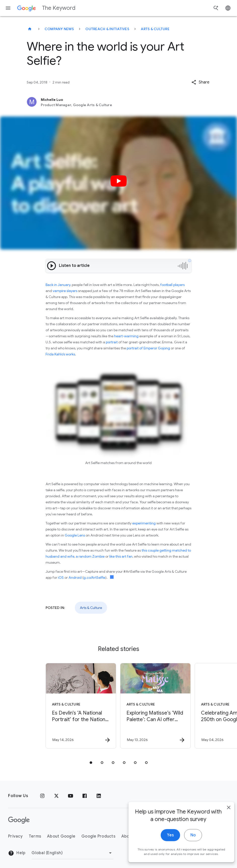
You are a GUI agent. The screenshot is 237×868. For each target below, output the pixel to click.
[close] (221, 822)
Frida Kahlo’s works (60, 354)
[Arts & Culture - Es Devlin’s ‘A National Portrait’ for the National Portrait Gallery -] (81, 706)
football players (172, 285)
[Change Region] (72, 853)
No (186, 850)
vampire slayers (65, 291)
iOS (61, 577)
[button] (200, 82)
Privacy (15, 836)
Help (17, 853)
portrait (112, 342)
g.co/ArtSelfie (94, 577)
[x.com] (56, 796)
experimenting (144, 523)
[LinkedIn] (99, 796)
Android (75, 577)
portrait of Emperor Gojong (148, 348)
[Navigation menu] (8, 8)
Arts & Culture (155, 29)
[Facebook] (85, 796)
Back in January (58, 285)
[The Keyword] (30, 29)
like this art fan (121, 556)
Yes (163, 850)
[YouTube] (71, 796)
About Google (61, 836)
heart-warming (126, 336)
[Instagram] (42, 796)
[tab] (91, 763)
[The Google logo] (19, 820)
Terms (35, 836)
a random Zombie (90, 556)
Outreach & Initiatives (107, 29)
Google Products (98, 836)
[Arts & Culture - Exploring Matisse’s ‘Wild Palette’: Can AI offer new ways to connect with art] (155, 706)
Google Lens (75, 535)
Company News (59, 29)
